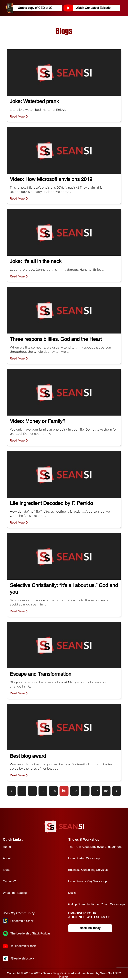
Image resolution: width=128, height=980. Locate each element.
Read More (19, 117)
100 (53, 791)
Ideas (6, 870)
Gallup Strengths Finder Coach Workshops (97, 904)
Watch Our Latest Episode (88, 8)
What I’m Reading (15, 893)
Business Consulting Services (88, 870)
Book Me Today (90, 928)
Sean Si (105, 973)
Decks (72, 893)
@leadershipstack (22, 958)
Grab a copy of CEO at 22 (30, 8)
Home (7, 847)
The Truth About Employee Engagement (95, 847)
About (7, 858)
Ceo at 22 (9, 881)
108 (106, 791)
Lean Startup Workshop (84, 858)
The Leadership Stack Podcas (30, 933)
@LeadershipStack (23, 946)
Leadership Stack (22, 921)
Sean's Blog (51, 973)
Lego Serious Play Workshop (87, 881)
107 (95, 791)
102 (74, 791)
